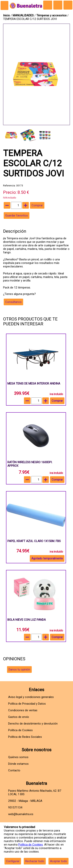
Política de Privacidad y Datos (27, 704)
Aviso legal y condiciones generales (31, 697)
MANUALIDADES (24, 15)
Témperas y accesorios (52, 15)
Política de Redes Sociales (25, 737)
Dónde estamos (18, 764)
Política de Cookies (31, 845)
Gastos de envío (19, 717)
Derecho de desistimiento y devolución (33, 724)
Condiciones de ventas (23, 710)
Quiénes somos (18, 757)
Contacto (14, 770)
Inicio (7, 15)
